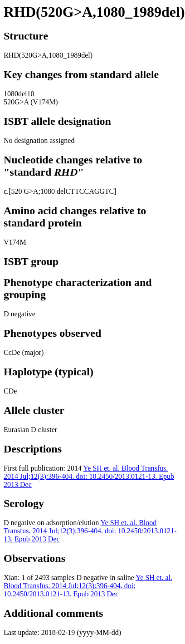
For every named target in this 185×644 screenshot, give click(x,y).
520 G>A (24, 191)
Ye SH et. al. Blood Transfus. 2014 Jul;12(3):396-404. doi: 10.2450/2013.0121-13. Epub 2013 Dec (89, 476)
